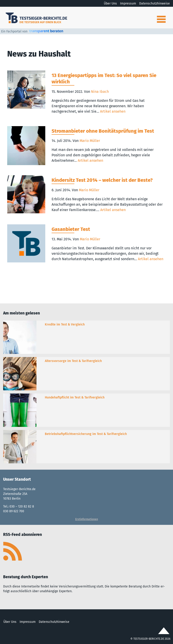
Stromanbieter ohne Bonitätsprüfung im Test (103, 131)
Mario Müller (90, 141)
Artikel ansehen (113, 111)
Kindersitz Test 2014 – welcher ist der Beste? (102, 180)
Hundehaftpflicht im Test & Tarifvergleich (75, 397)
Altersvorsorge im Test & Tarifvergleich (73, 361)
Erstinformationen (87, 519)
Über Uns (110, 3)
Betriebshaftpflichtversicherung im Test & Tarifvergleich (86, 434)
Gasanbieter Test (71, 229)
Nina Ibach (100, 92)
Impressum (128, 3)
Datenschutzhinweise (155, 3)
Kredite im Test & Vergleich (65, 324)
